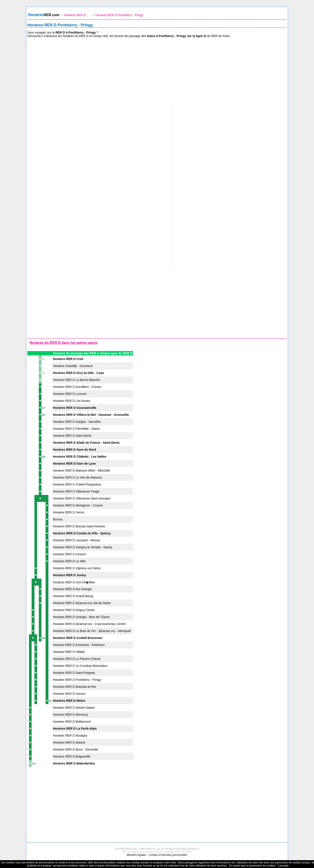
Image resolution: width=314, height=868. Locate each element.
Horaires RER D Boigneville (72, 756)
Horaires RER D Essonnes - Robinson (79, 645)
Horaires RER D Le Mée (69, 561)
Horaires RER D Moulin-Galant (74, 708)
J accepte (283, 866)
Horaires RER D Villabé (69, 652)
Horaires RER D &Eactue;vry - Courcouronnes (89, 624)
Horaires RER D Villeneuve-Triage (76, 491)
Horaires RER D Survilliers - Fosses (77, 387)
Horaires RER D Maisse (69, 742)
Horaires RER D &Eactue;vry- (82, 603)
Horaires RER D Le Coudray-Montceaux (80, 666)
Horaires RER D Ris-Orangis (72, 589)
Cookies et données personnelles (168, 855)
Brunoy (58, 519)
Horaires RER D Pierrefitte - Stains (77, 429)
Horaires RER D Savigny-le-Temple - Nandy (83, 547)
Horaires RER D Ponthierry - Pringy (77, 680)
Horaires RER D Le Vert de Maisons (77, 477)
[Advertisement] (157, 72)
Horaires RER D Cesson (70, 554)
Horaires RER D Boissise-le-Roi (75, 687)
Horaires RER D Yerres (69, 512)
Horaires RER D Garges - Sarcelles (77, 422)
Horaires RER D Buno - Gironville (76, 749)
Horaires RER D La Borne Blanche (77, 380)
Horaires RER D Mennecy (71, 715)
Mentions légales (137, 855)
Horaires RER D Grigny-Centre (74, 610)
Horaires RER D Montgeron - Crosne (78, 505)
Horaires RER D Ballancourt (72, 722)
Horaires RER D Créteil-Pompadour (77, 484)
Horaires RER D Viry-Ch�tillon (74, 582)
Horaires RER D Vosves (69, 694)
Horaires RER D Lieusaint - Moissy (77, 540)
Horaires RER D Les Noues (72, 401)
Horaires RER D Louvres (70, 394)
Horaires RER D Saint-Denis (72, 436)
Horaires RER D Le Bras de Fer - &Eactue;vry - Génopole (92, 631)
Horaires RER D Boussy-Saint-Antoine (79, 526)
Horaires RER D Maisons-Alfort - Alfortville (82, 471)
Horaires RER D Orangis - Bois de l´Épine (81, 617)
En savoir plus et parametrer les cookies (252, 866)
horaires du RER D (76, 36)
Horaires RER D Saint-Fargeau (74, 673)
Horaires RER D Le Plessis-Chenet (77, 659)
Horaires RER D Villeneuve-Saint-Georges (82, 498)
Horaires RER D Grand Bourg (73, 596)
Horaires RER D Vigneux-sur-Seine (77, 568)
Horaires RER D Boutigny (70, 736)
